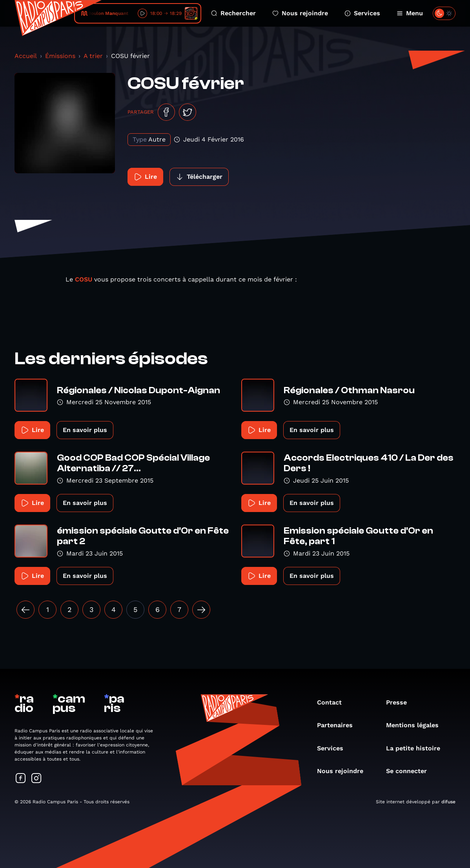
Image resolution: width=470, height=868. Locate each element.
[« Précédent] (26, 610)
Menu (410, 13)
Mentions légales (416, 725)
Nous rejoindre (300, 13)
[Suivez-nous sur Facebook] (21, 779)
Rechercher (233, 13)
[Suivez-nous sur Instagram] (36, 779)
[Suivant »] (201, 610)
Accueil (26, 56)
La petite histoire (417, 748)
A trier (93, 56)
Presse (400, 702)
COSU (85, 279)
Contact (333, 702)
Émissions (60, 56)
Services (362, 13)
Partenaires (339, 725)
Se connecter (410, 771)
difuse (448, 802)
